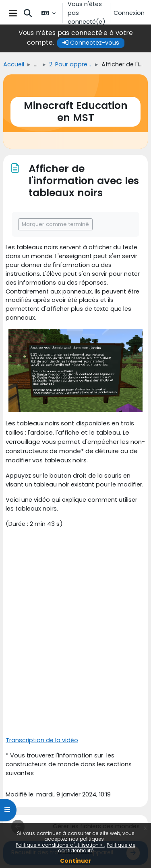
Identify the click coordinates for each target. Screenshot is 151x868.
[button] (28, 13)
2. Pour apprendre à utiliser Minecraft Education (70, 64)
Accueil (14, 64)
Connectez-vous (91, 43)
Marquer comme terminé (55, 224)
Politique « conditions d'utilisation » (60, 845)
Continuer (76, 861)
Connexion (129, 13)
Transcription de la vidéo (42, 740)
